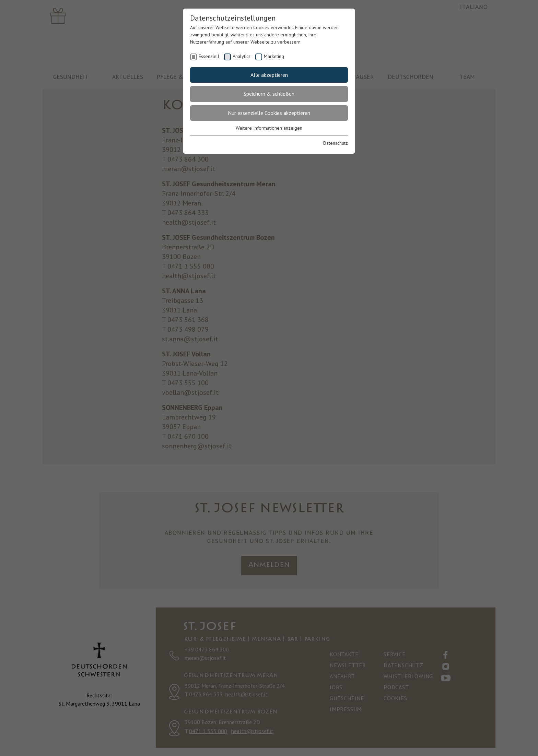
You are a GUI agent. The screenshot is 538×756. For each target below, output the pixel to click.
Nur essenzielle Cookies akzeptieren (269, 113)
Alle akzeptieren (269, 75)
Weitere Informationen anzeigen (269, 128)
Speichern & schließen (269, 94)
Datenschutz (336, 143)
